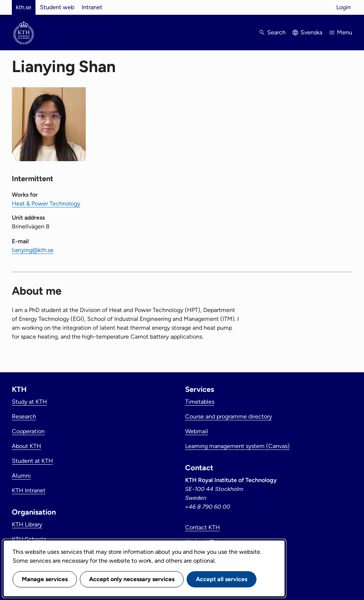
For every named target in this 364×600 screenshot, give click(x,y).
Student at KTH (32, 461)
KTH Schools (29, 539)
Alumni (21, 476)
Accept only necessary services (132, 579)
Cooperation (28, 431)
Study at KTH (29, 402)
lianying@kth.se (33, 250)
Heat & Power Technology (46, 204)
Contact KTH (203, 527)
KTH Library (27, 524)
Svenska (311, 32)
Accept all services (222, 579)
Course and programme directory (229, 416)
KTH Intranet (29, 490)
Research (24, 416)
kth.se (24, 7)
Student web (57, 7)
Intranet (92, 7)
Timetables (200, 402)
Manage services (45, 579)
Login (343, 7)
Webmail (197, 431)
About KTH (26, 446)
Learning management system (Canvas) (237, 446)
